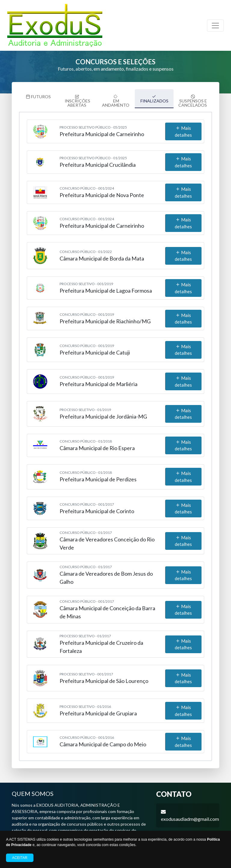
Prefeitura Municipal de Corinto (97, 508)
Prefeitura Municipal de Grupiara (98, 710)
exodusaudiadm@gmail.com (190, 816)
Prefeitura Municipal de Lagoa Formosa (106, 288)
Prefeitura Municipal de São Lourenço (104, 678)
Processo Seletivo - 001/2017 (86, 671)
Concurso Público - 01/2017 (86, 530)
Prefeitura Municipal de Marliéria (99, 381)
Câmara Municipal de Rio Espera (97, 445)
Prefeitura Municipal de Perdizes (98, 476)
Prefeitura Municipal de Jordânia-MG (103, 413)
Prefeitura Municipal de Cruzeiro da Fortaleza (101, 644)
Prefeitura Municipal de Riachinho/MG (105, 318)
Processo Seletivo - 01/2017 (85, 633)
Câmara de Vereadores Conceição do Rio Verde (107, 540)
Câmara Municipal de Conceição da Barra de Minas (107, 609)
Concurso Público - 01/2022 (86, 248)
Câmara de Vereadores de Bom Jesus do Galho (106, 575)
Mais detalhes (183, 128)
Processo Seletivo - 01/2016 (85, 704)
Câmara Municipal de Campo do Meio (103, 741)
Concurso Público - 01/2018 (86, 438)
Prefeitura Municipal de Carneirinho (102, 131)
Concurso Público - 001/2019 (87, 311)
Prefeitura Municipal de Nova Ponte (102, 192)
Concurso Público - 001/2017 (87, 501)
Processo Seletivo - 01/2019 (85, 406)
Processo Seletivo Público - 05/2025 (93, 124)
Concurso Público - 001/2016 (87, 734)
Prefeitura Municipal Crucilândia (98, 162)
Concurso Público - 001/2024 (87, 185)
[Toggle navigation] (215, 26)
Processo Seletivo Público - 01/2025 (93, 155)
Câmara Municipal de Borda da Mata (102, 255)
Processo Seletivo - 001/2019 (86, 281)
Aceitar (20, 858)
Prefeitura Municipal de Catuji (95, 349)
